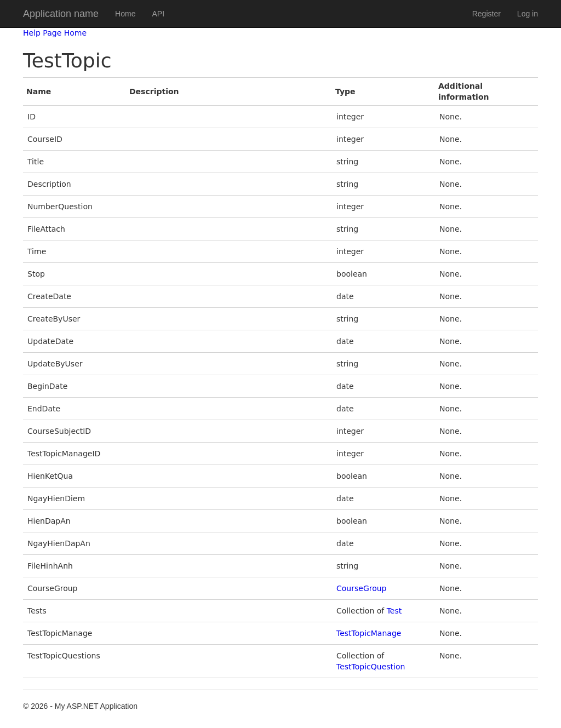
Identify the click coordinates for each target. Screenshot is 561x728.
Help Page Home (55, 33)
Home (125, 14)
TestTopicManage (369, 633)
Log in (528, 14)
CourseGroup (362, 588)
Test (394, 611)
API (158, 14)
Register (486, 14)
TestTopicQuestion (371, 667)
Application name (61, 14)
